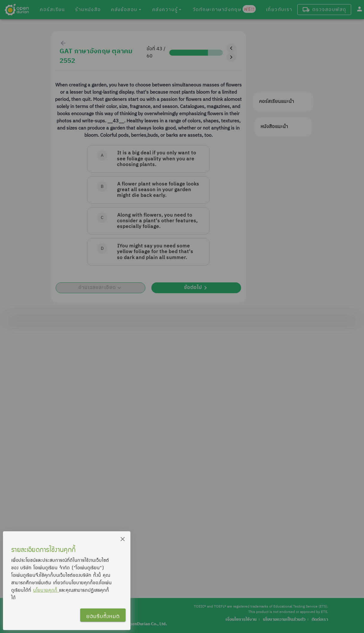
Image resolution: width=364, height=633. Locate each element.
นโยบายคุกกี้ (46, 590)
